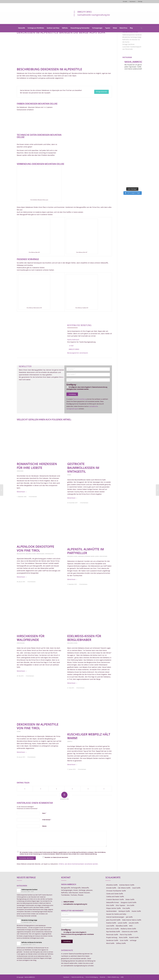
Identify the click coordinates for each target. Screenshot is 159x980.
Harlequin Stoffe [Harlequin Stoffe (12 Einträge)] (124, 911)
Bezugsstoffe (21, 554)
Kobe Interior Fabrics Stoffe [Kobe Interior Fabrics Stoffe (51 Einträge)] (132, 920)
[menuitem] (22, 28)
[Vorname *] (88, 369)
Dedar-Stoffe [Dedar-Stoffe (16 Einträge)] (130, 900)
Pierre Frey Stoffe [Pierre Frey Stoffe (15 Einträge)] (126, 935)
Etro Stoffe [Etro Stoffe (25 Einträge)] (131, 906)
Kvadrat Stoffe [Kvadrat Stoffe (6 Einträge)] (111, 923)
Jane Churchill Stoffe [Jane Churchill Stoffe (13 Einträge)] (113, 920)
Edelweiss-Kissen (31, 554)
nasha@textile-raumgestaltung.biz (94, 15)
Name (44, 813)
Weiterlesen (22, 492)
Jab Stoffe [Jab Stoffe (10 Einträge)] (129, 917)
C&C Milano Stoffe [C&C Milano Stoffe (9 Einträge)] (124, 888)
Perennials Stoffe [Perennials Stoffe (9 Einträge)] (112, 935)
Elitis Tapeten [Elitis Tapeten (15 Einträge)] (120, 906)
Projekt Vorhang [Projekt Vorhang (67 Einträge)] (112, 938)
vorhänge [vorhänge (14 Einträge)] (133, 941)
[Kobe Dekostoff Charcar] (2, 490)
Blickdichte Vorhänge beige (132, 37)
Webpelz (70, 742)
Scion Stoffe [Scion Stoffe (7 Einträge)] (124, 941)
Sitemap (140, 2)
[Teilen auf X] (41, 789)
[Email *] (88, 380)
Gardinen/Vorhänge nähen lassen (88, 556)
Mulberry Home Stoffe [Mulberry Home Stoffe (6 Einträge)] (128, 929)
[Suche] (141, 28)
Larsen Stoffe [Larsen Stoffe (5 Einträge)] (122, 923)
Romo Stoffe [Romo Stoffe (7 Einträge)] (123, 938)
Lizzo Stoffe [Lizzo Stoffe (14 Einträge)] (110, 926)
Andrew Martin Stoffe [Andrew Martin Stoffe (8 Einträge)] (127, 885)
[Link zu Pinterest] (134, 977)
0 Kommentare (33, 497)
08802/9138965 (85, 12)
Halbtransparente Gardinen (132, 35)
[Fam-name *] (88, 375)
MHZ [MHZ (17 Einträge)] (131, 926)
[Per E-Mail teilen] (104, 789)
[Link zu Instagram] (131, 977)
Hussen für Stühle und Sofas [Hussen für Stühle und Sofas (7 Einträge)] (116, 914)
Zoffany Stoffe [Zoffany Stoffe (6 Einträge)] (121, 943)
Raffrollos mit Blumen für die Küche (32, 942)
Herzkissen (20, 471)
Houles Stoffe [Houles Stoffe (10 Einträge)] (136, 911)
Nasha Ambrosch (73, 340)
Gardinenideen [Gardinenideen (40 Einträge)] (111, 911)
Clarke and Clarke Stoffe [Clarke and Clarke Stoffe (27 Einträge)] (115, 894)
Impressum (132, 2)
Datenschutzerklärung (80, 399)
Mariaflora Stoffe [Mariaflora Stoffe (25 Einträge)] (122, 926)
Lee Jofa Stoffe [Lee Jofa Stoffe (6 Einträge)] (134, 923)
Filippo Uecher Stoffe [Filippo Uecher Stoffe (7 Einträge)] (113, 908)
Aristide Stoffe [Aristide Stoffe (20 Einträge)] (111, 888)
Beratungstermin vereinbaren (78, 353)
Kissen (69, 475)
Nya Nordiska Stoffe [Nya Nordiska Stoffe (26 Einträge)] (113, 932)
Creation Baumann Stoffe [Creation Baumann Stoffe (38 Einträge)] (115, 900)
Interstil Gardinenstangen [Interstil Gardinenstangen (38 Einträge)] (115, 917)
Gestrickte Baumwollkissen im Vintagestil (83, 468)
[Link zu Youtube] (141, 977)
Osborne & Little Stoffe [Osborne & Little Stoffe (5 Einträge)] (130, 932)
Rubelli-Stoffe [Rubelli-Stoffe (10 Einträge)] (134, 938)
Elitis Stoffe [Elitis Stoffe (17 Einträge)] (110, 906)
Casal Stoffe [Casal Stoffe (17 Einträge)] (136, 888)
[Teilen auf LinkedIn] (88, 789)
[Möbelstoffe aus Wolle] (157, 490)
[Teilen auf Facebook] (25, 789)
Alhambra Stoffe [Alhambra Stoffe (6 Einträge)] (112, 885)
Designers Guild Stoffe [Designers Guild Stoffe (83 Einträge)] (129, 903)
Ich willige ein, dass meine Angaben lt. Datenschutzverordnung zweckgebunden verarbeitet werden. (87, 388)
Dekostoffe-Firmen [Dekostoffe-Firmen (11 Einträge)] (113, 903)
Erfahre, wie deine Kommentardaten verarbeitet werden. (79, 864)
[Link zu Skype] (138, 977)
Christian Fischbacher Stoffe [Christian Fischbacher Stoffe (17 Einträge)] (116, 891)
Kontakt (125, 2)
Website (44, 826)
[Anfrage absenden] (101, 92)
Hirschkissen (40, 554)
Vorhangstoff (49, 554)
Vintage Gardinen (128, 44)
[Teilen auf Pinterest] (72, 789)
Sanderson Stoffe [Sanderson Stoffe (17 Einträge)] (112, 941)
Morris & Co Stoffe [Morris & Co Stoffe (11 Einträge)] (113, 929)
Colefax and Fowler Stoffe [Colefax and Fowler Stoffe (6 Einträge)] (115, 897)
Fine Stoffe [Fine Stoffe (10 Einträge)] (126, 908)
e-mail (71, 346)
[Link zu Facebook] (128, 977)
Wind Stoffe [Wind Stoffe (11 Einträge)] (110, 943)
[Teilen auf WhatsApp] (56, 789)
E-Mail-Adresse (47, 820)
